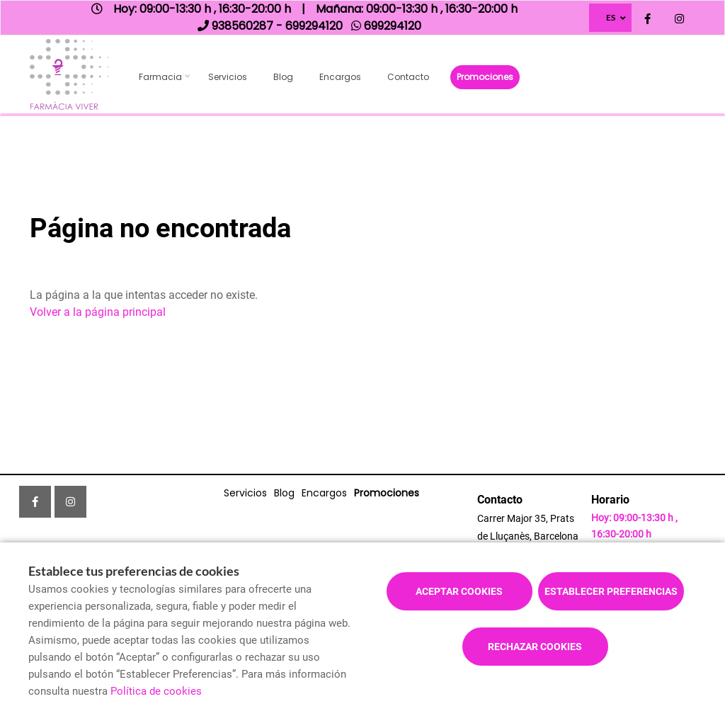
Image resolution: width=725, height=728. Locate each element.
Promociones (485, 77)
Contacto (408, 77)
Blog (283, 77)
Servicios (228, 77)
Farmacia (160, 77)
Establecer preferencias (611, 591)
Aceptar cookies (459, 591)
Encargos (340, 77)
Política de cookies (156, 691)
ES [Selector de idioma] (611, 17)
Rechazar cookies (535, 647)
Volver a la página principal (98, 312)
